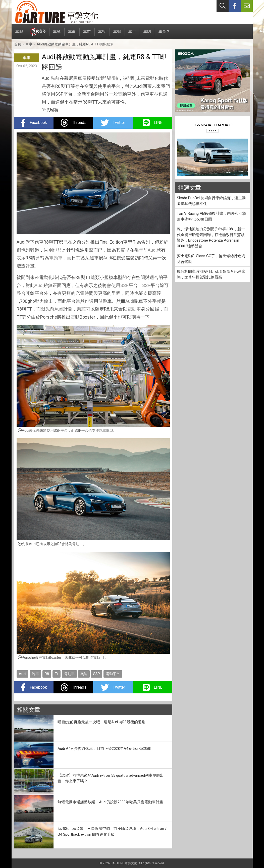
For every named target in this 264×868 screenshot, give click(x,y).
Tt (57, 674)
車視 (102, 34)
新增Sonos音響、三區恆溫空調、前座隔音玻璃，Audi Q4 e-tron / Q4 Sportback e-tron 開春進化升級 (112, 831)
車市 (87, 34)
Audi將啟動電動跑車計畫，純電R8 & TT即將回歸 (75, 44)
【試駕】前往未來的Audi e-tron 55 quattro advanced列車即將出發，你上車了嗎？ (111, 778)
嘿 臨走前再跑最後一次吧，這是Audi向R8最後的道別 (101, 722)
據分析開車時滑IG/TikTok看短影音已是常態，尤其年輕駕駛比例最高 (211, 274)
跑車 (35, 674)
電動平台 (113, 674)
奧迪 (84, 674)
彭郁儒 (53, 110)
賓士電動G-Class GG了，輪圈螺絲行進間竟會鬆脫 (211, 259)
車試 (57, 34)
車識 (117, 34)
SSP (124, 285)
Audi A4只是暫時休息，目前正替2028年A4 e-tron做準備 (104, 749)
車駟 (147, 34)
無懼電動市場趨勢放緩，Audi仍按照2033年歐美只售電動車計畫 (110, 802)
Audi (152, 250)
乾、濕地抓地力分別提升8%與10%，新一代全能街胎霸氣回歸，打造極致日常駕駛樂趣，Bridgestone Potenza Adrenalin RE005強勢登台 (211, 238)
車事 (72, 34)
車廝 (19, 34)
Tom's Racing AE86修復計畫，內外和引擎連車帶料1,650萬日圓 (211, 216)
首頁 (18, 44)
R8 (47, 674)
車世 (132, 34)
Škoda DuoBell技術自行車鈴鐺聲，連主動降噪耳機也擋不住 (211, 201)
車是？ (164, 34)
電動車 (56, 258)
